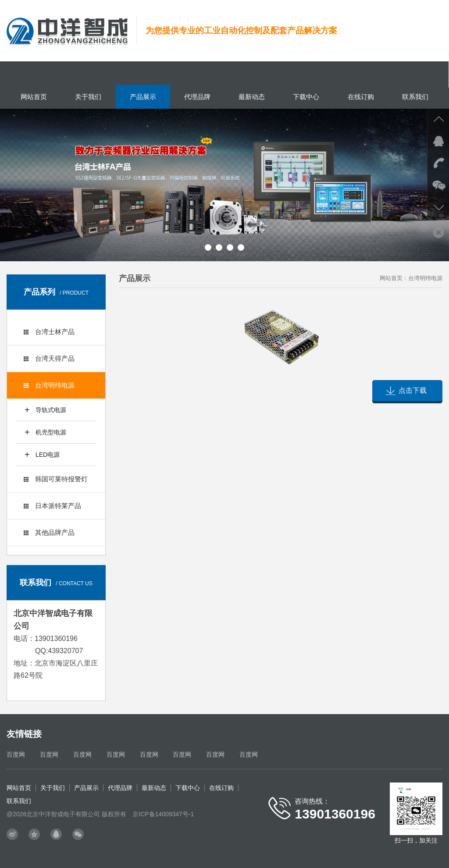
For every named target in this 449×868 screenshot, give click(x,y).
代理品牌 (197, 97)
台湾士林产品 (49, 332)
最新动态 (252, 97)
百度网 (16, 754)
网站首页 (34, 97)
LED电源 (48, 455)
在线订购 (361, 97)
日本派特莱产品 (52, 506)
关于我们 (88, 97)
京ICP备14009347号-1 (163, 814)
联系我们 (415, 97)
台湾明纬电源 (49, 385)
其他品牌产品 (49, 532)
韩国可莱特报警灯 (56, 479)
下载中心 (306, 97)
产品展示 (143, 97)
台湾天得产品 (49, 358)
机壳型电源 (51, 432)
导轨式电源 (51, 410)
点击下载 (413, 390)
